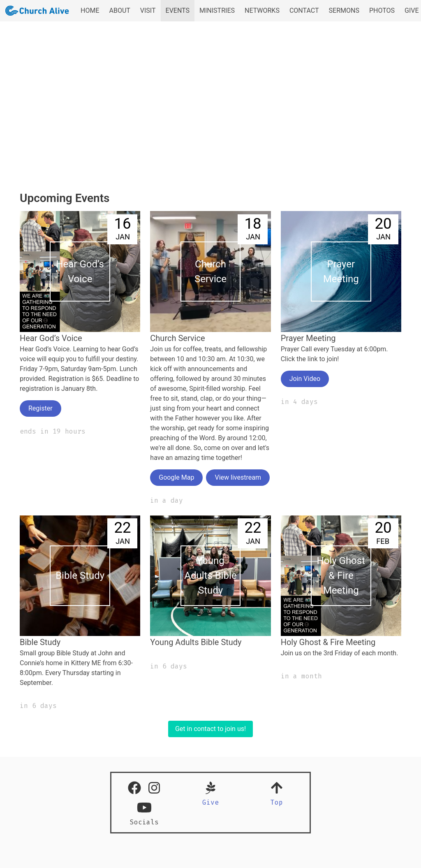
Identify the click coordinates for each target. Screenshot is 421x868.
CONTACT (304, 10)
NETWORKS (262, 10)
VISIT (148, 10)
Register (40, 408)
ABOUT (119, 10)
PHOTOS (382, 10)
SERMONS (344, 10)
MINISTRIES (217, 10)
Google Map (176, 477)
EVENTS (178, 10)
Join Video (305, 379)
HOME (90, 10)
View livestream (238, 477)
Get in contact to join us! (210, 729)
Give (210, 802)
